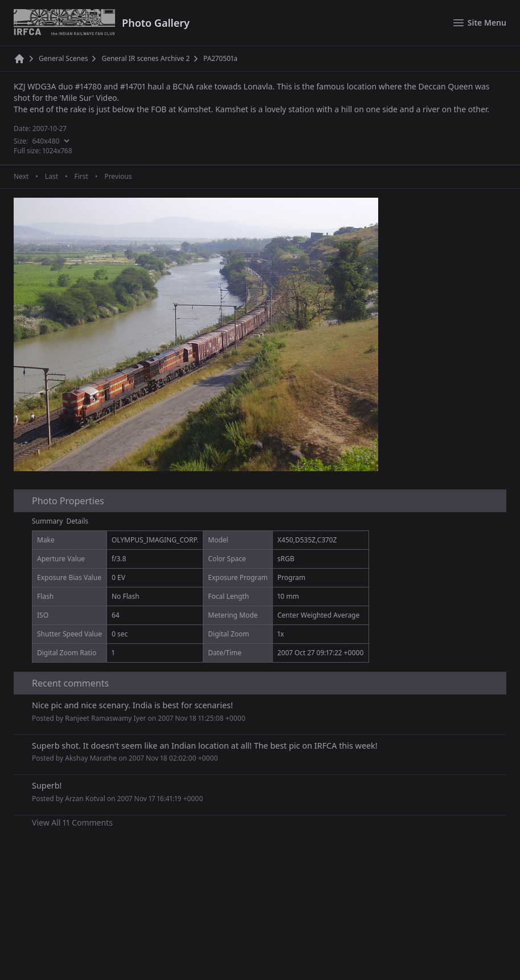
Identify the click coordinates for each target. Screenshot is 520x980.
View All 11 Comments (72, 822)
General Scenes (63, 59)
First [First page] (81, 177)
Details (78, 521)
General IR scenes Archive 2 (146, 59)
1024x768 (58, 151)
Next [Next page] (21, 177)
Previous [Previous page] (118, 177)
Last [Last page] (52, 177)
